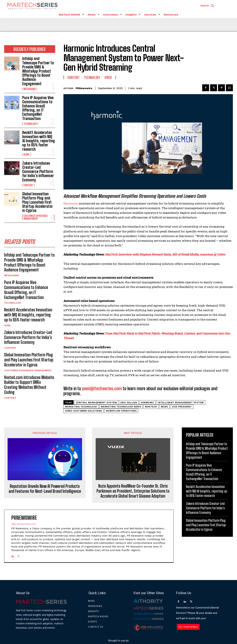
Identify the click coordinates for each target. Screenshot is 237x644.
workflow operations (121, 411)
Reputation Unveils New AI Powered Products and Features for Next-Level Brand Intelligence (45, 489)
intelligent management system (181, 403)
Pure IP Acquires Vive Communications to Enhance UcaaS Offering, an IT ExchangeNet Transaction (38, 108)
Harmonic (71, 203)
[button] (208, 6)
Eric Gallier (129, 403)
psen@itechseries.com (102, 388)
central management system (96, 403)
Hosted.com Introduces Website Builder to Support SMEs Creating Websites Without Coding (29, 385)
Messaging (30, 89)
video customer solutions (84, 411)
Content (28, 185)
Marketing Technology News (121, 407)
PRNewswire (84, 88)
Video (108, 77)
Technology (30, 124)
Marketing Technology (81, 407)
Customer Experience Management (36, 217)
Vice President (182, 407)
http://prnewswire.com (24, 524)
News (164, 407)
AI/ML (27, 154)
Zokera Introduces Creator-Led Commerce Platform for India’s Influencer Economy (38, 172)
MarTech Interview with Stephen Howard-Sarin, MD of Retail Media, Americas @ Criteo (165, 254)
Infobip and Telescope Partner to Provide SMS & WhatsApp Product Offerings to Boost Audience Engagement (38, 71)
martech (151, 407)
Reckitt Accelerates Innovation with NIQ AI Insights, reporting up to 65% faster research (39, 141)
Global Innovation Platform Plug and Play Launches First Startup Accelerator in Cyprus (38, 202)
